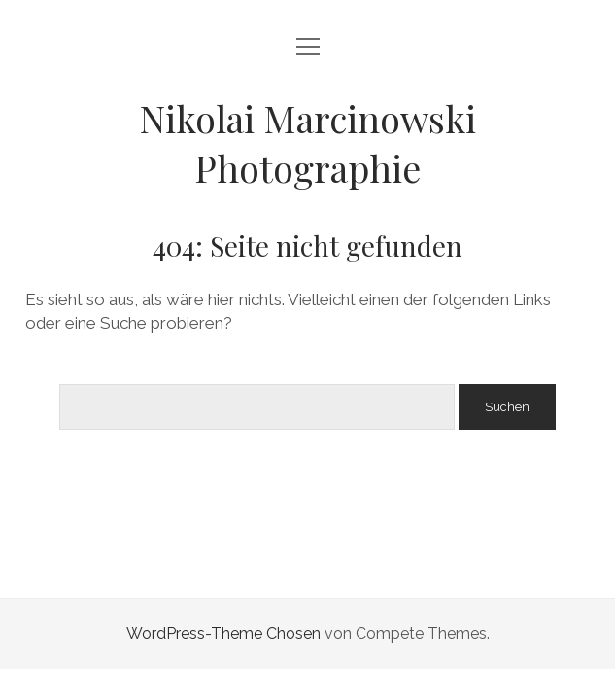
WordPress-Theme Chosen (223, 633)
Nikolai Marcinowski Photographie (307, 143)
